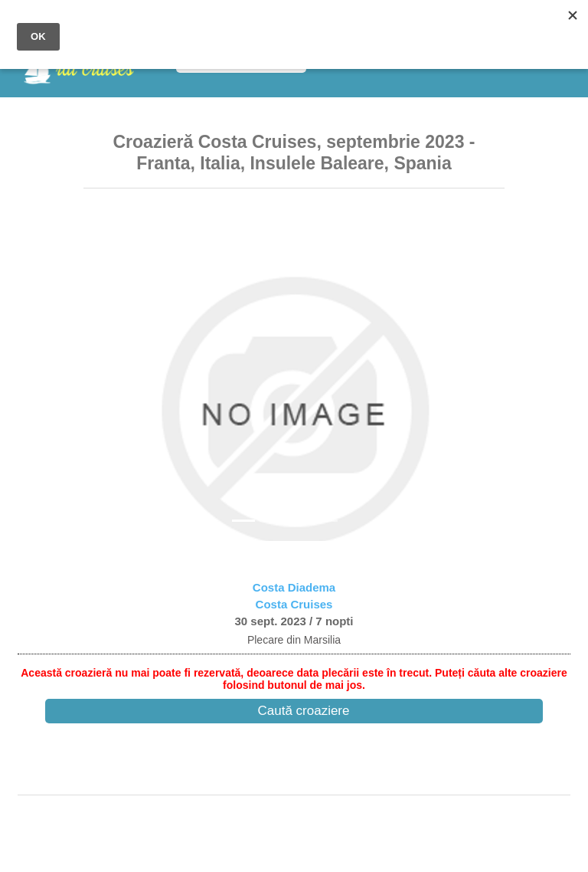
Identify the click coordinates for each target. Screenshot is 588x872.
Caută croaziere (303, 711)
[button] (115, 370)
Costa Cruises (294, 604)
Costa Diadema (294, 587)
